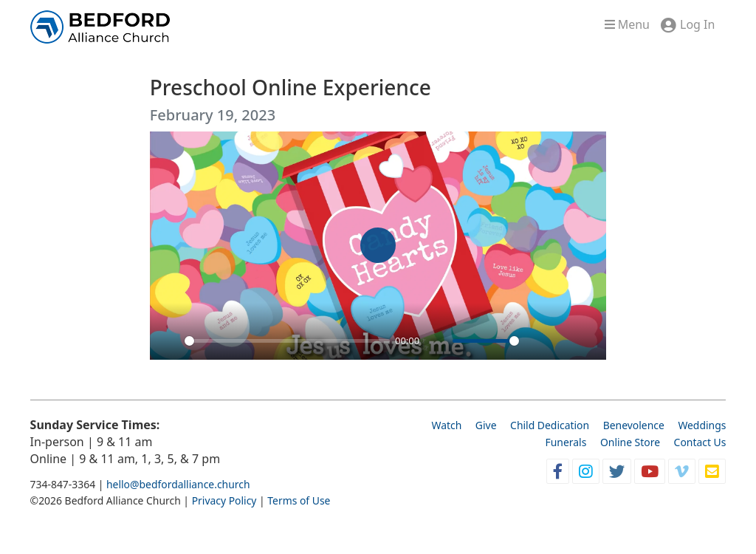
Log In (697, 24)
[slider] (287, 341)
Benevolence (634, 425)
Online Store (630, 442)
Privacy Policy (224, 500)
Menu (627, 24)
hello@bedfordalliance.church (178, 484)
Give (486, 425)
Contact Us (700, 442)
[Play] (169, 341)
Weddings (702, 425)
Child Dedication (550, 425)
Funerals (566, 442)
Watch (446, 425)
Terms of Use (299, 500)
